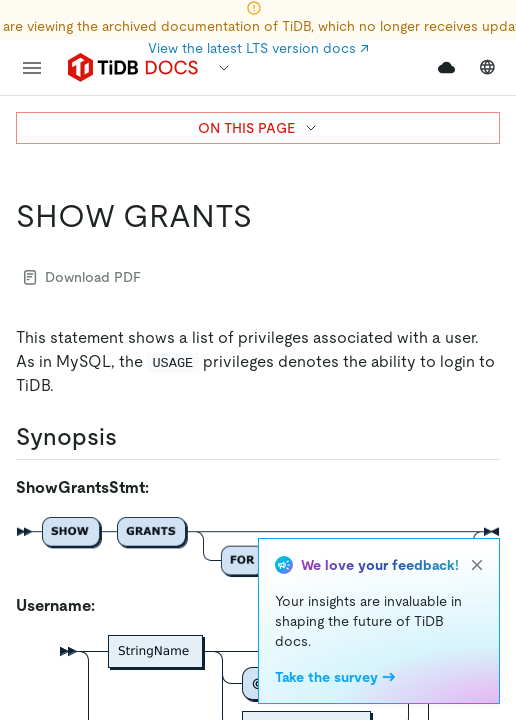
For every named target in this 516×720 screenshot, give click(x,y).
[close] (477, 565)
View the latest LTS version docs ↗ (258, 48)
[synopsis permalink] (133, 437)
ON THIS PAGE (258, 128)
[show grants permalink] (268, 216)
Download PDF (82, 277)
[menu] (32, 68)
